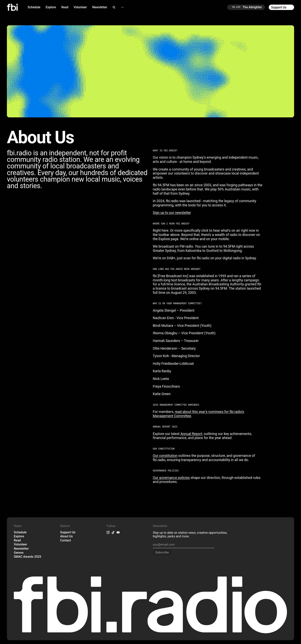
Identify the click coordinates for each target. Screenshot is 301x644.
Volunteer (80, 7)
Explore (51, 7)
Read (65, 7)
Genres (19, 553)
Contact (65, 540)
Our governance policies (171, 478)
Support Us (68, 532)
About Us (66, 536)
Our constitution (165, 456)
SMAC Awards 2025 (28, 557)
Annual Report (191, 434)
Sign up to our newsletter (172, 213)
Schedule (34, 7)
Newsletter (100, 7)
